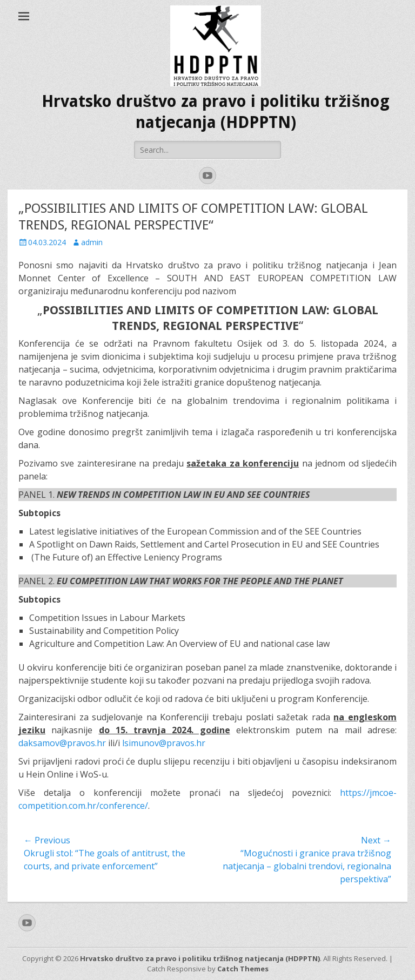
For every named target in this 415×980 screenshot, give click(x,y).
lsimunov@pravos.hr (164, 743)
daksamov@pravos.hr (62, 743)
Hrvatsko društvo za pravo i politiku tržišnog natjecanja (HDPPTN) (200, 958)
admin (92, 242)
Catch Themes (243, 969)
